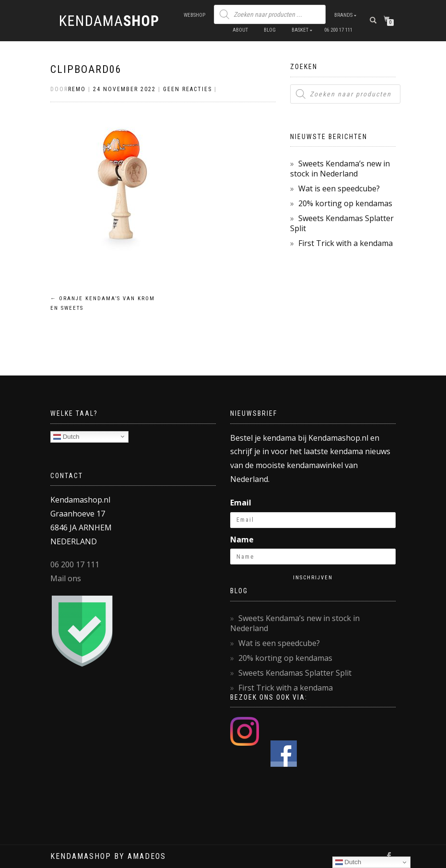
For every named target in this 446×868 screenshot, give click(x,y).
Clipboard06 (86, 69)
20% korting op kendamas (345, 203)
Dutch (66, 436)
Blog (270, 30)
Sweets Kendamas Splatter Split (342, 223)
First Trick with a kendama (346, 243)
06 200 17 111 (338, 30)
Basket (300, 30)
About (240, 30)
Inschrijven (313, 578)
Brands (343, 15)
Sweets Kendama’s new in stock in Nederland (340, 169)
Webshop (194, 15)
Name (242, 540)
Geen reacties (188, 89)
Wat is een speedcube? (339, 188)
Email (241, 503)
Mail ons (66, 578)
